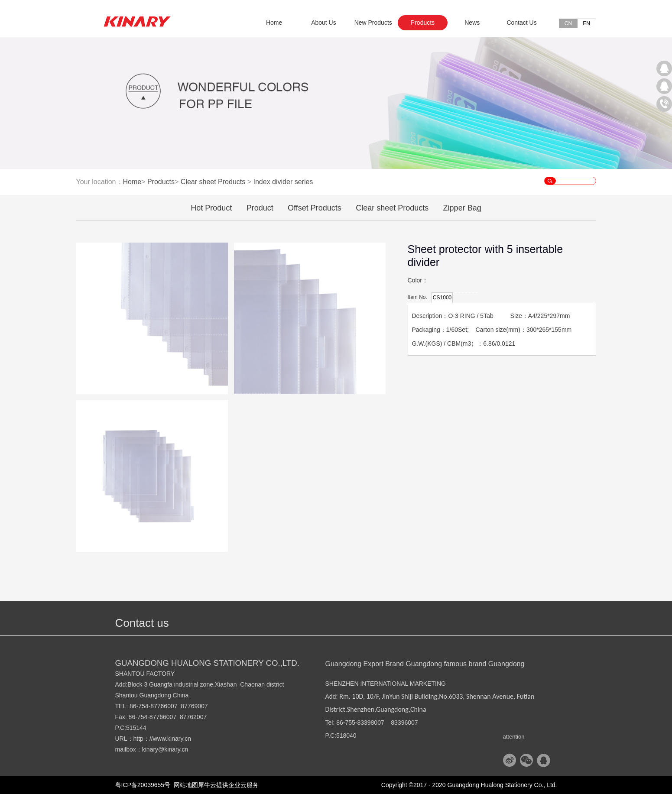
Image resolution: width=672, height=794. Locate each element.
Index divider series (283, 182)
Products (161, 182)
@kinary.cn (173, 749)
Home (274, 23)
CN (568, 23)
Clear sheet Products (213, 182)
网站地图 (184, 785)
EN (586, 23)
